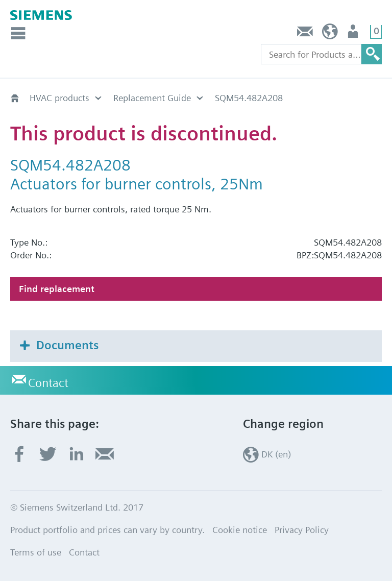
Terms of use (36, 552)
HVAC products (59, 98)
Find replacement (57, 289)
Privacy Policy (302, 530)
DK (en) (330, 34)
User (354, 34)
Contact (305, 34)
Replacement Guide (152, 98)
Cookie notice (240, 530)
